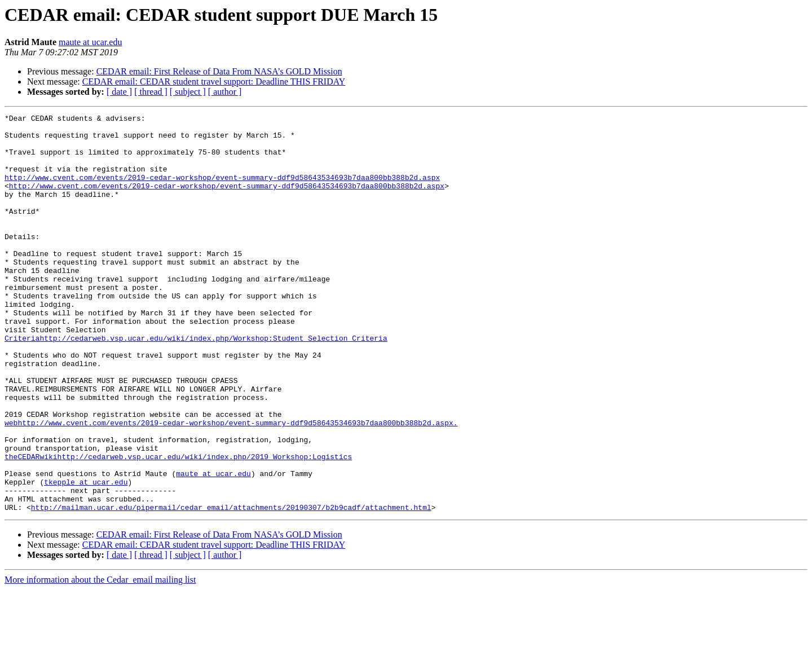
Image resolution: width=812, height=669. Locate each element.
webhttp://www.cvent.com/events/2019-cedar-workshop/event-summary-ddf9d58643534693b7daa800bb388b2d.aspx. (231, 485)
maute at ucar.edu (90, 42)
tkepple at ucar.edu (86, 556)
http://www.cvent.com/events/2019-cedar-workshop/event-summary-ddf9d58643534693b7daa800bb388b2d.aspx (222, 191)
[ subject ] (188, 92)
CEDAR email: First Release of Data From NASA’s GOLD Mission (219, 71)
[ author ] (225, 92)
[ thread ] (151, 92)
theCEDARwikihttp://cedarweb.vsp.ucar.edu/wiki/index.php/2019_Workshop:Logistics (178, 526)
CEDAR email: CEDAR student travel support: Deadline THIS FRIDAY (214, 82)
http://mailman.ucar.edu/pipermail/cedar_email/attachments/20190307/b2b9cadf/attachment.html (231, 587)
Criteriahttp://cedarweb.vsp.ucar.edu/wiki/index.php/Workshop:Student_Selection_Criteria (196, 384)
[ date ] (119, 92)
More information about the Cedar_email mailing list (100, 659)
